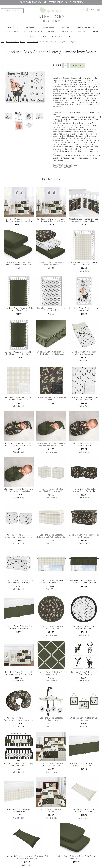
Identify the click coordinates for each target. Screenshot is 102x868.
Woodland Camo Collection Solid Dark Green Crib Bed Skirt (19, 627)
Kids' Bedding (66, 27)
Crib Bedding (30, 27)
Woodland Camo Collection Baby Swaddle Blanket (84, 444)
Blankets (23, 42)
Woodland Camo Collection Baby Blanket (51, 399)
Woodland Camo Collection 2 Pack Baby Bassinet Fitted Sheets (76, 857)
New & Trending (13, 27)
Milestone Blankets (33, 42)
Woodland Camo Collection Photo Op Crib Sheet (84, 309)
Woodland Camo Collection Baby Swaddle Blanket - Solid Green (19, 490)
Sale (70, 36)
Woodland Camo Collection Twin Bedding (51, 810)
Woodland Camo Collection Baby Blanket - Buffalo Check (19, 399)
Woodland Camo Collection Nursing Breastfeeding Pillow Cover (19, 719)
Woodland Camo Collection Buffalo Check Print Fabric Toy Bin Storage (51, 536)
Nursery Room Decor (87, 27)
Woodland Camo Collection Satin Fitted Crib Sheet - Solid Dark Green (51, 353)
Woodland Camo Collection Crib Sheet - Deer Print (51, 309)
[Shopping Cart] (98, 10)
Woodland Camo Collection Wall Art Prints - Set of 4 (84, 673)
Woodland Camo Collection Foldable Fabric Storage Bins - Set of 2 (19, 536)
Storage (82, 32)
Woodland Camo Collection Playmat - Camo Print (51, 627)
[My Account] (87, 10)
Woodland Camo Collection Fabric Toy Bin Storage (84, 536)
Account (81, 10)
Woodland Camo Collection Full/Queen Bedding (51, 764)
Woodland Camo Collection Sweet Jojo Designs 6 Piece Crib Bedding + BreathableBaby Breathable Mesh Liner (51, 220)
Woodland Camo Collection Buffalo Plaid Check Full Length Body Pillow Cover (84, 810)
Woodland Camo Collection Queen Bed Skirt (19, 810)
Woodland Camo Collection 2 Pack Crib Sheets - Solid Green (19, 264)
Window (95, 32)
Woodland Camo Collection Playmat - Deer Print (84, 627)
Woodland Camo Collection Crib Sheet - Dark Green (19, 309)
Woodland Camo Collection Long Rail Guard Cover (19, 765)
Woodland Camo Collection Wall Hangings (84, 719)
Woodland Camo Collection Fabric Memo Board (51, 673)
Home (3, 42)
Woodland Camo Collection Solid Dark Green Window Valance (84, 582)
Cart (93, 10)
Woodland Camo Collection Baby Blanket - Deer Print (84, 399)
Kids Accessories (11, 32)
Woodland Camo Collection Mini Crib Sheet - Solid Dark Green (19, 353)
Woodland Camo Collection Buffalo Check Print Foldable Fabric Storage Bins (51, 490)
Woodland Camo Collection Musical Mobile (51, 719)
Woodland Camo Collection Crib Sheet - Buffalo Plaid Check (84, 263)
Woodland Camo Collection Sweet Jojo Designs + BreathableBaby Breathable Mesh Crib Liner (84, 220)
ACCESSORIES (57, 36)
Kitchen (43, 36)
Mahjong (52, 32)
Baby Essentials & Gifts (33, 32)
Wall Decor (67, 32)
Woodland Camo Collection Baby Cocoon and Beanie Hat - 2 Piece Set (19, 444)
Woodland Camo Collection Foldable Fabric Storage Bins (84, 490)
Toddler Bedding (48, 27)
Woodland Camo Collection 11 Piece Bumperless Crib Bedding (19, 673)
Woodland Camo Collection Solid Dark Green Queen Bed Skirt (84, 764)
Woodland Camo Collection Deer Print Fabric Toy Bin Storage (19, 582)
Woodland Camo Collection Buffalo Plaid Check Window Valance (51, 582)
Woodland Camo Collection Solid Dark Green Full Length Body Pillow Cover (27, 857)
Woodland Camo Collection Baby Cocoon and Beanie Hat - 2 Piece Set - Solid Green (51, 444)
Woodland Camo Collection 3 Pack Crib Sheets (51, 264)
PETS (32, 36)
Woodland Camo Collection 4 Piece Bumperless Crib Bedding (19, 220)
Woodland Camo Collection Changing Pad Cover (84, 353)
